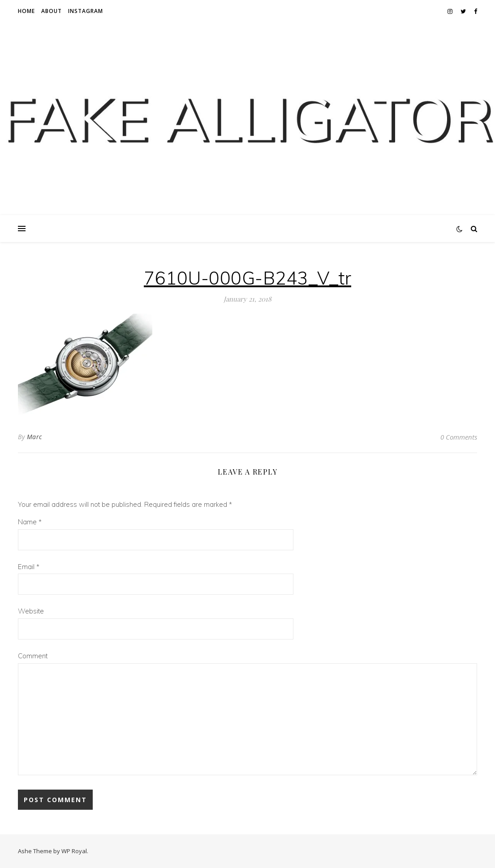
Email (29, 567)
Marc (34, 437)
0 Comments (459, 437)
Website (31, 611)
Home (26, 11)
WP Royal (74, 851)
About (52, 11)
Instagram (86, 11)
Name (30, 522)
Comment (33, 656)
